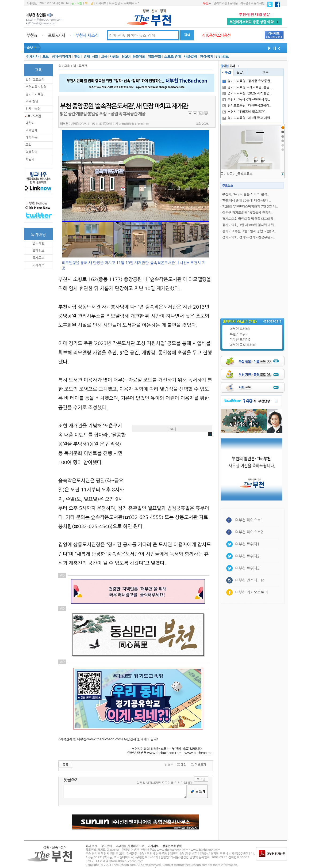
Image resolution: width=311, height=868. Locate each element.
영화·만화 (154, 57)
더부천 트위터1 (240, 329)
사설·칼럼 (190, 57)
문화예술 (139, 57)
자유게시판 (258, 3)
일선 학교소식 (35, 80)
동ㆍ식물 (77, 3)
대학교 (30, 123)
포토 (46, 57)
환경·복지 (207, 57)
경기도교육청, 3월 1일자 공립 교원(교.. (249, 231)
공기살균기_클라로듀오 (237, 174)
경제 (87, 57)
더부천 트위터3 (240, 340)
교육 (104, 57)
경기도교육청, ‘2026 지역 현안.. (247, 93)
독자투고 (38, 258)
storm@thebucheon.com (134, 124)
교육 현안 (32, 101)
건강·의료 (222, 57)
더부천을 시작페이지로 (124, 3)
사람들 (114, 57)
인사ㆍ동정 (33, 109)
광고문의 (106, 846)
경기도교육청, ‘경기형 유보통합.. (247, 81)
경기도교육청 (34, 94)
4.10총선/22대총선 (216, 35)
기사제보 (101, 3)
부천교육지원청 (36, 87)
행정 (77, 57)
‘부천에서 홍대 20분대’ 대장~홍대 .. (247, 200)
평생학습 (31, 152)
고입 (28, 145)
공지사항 (38, 243)
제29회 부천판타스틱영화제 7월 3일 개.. (250, 207)
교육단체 (31, 130)
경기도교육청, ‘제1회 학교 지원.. (247, 118)
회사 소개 (91, 846)
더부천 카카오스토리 (251, 592)
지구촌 (244, 3)
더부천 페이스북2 (249, 532)
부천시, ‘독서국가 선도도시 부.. (246, 100)
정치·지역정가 (61, 57)
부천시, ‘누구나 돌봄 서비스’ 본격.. (246, 194)
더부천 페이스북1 (249, 520)
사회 (95, 57)
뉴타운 (234, 3)
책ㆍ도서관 (34, 116)
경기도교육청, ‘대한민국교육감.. (247, 106)
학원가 (30, 159)
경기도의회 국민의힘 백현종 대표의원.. (249, 219)
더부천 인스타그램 (250, 580)
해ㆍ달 (89, 3)
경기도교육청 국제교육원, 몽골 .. (247, 87)
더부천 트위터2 (247, 556)
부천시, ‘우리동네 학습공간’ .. (245, 112)
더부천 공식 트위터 (243, 345)
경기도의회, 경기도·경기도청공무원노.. (249, 237)
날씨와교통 (220, 3)
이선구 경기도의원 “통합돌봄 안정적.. (248, 213)
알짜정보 (38, 251)
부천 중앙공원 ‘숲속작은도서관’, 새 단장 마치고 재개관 (124, 106)
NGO (126, 57)
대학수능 (31, 138)
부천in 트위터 (239, 334)
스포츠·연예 (172, 57)
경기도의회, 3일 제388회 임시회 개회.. (249, 225)
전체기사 (32, 57)
